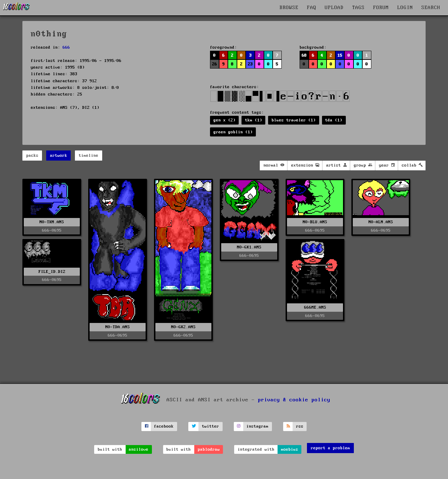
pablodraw (209, 449)
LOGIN (405, 8)
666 (66, 47)
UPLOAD (334, 8)
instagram (257, 426)
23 (250, 64)
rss (300, 426)
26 (215, 64)
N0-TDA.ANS (118, 327)
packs (32, 156)
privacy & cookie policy (294, 400)
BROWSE (289, 8)
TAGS (358, 8)
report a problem (330, 448)
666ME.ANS (315, 307)
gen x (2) (225, 120)
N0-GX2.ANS (183, 327)
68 (304, 55)
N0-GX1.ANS (249, 247)
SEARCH (431, 8)
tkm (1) (254, 120)
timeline (89, 156)
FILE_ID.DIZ (52, 272)
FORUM (381, 8)
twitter (211, 426)
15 (340, 55)
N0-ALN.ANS (381, 222)
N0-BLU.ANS (315, 222)
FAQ (312, 8)
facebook (164, 426)
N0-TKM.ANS (52, 222)
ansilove (139, 449)
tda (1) (334, 120)
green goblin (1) (233, 132)
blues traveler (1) (294, 120)
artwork (59, 156)
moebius (290, 449)
